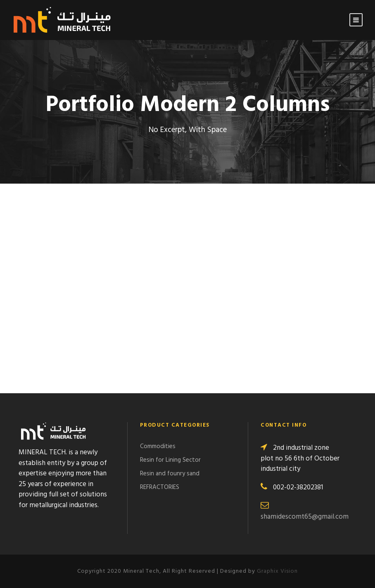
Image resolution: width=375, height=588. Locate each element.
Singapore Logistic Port (56, 339)
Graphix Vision (277, 571)
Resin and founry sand (170, 474)
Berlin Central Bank (229, 339)
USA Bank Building (226, 213)
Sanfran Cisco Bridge (50, 297)
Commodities (158, 446)
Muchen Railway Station (57, 213)
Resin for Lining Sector (170, 460)
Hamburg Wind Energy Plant (245, 297)
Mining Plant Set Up (48, 255)
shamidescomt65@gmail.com (305, 517)
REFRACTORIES (160, 487)
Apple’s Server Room (230, 255)
